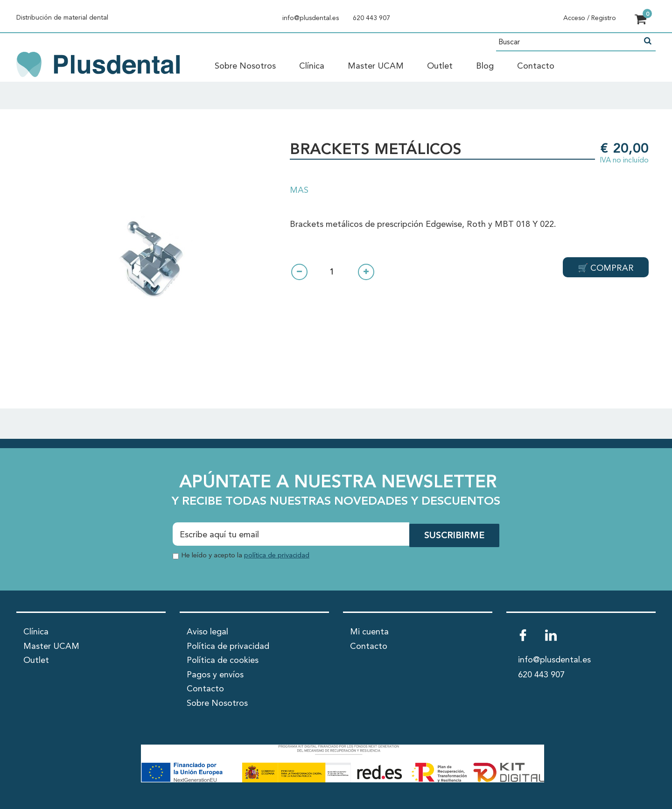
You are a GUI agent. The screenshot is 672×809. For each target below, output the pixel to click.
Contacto (536, 66)
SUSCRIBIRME (453, 535)
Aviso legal (207, 631)
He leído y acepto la (245, 554)
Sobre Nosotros (245, 66)
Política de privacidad (228, 646)
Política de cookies (223, 660)
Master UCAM (376, 66)
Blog (485, 66)
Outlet (440, 66)
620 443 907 (371, 18)
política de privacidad (277, 554)
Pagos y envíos (215, 674)
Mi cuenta (369, 631)
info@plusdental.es (311, 18)
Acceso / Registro (590, 18)
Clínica (312, 66)
